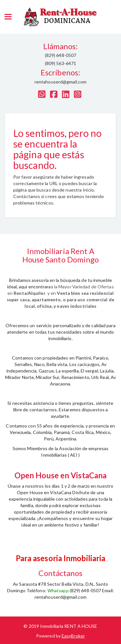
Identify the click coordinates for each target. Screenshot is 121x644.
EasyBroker (73, 636)
